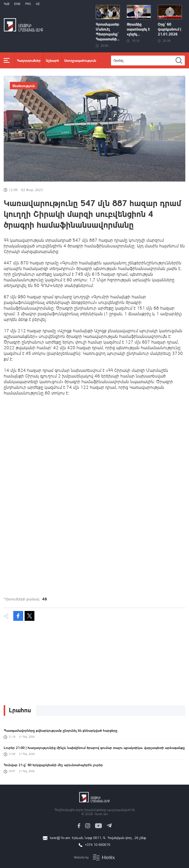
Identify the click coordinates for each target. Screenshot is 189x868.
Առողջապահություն (80, 60)
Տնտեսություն (24, 86)
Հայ (7, 4)
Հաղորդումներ (29, 60)
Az (38, 4)
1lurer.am (101, 814)
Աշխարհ (52, 60)
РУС (28, 4)
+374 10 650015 (98, 845)
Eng (17, 4)
